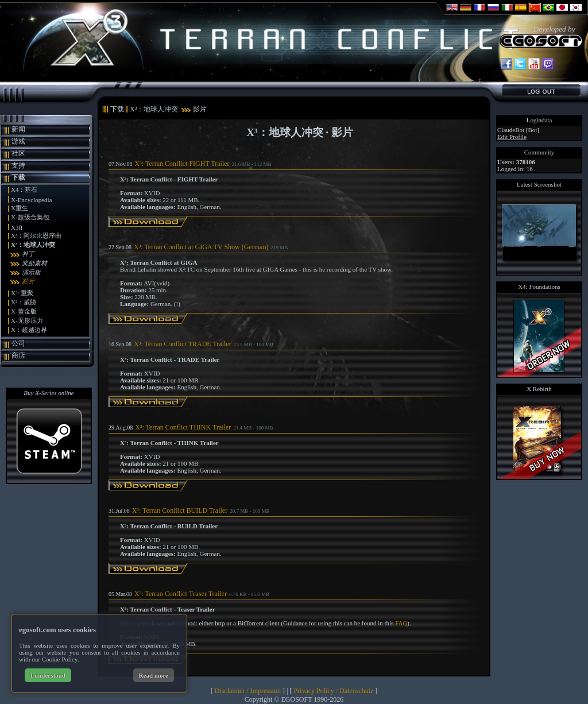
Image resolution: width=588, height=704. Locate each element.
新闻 (18, 129)
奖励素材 (34, 263)
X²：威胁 (24, 302)
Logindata (539, 120)
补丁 (28, 254)
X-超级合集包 (30, 217)
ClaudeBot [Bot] (518, 130)
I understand (48, 675)
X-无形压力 (27, 320)
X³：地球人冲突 (33, 245)
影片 (28, 281)
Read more (154, 675)
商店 (18, 355)
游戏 (18, 141)
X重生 (20, 208)
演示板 (31, 272)
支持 (18, 165)
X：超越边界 (29, 330)
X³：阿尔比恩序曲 (36, 235)
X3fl (17, 227)
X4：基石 (24, 189)
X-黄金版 (24, 311)
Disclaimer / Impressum (248, 691)
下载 (18, 177)
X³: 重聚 (22, 293)
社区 (18, 153)
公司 (18, 343)
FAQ (401, 623)
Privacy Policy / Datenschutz (333, 691)
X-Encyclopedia (31, 200)
